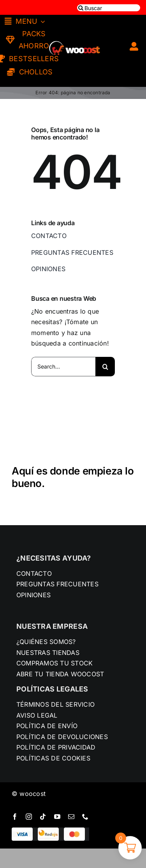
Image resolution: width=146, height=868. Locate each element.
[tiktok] (43, 817)
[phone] (85, 817)
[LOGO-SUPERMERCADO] (75, 37)
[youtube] (57, 817)
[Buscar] (109, 8)
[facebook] (15, 817)
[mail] (71, 817)
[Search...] (63, 367)
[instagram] (29, 817)
